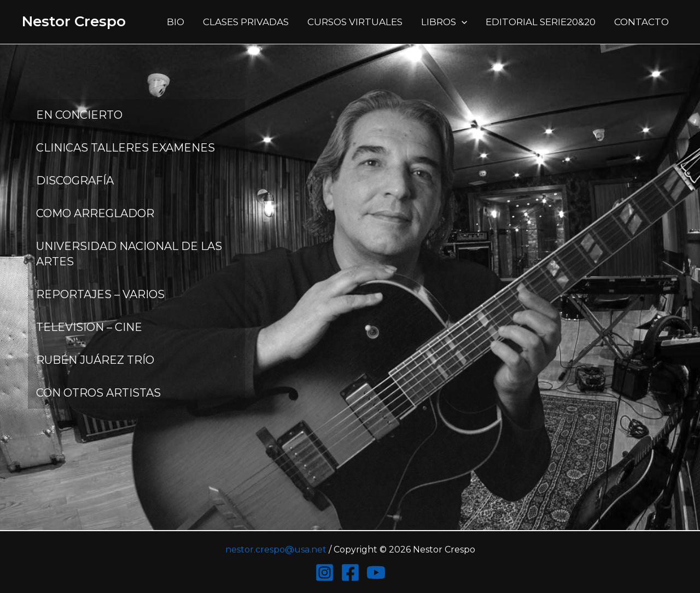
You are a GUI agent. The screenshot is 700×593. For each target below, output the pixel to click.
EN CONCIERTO (79, 115)
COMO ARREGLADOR (95, 213)
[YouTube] (376, 572)
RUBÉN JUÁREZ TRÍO (95, 360)
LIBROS (444, 22)
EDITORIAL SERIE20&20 (541, 22)
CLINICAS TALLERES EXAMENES (126, 148)
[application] (462, 22)
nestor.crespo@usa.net (276, 550)
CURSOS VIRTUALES (355, 22)
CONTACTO (641, 22)
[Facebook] (350, 572)
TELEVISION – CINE (89, 327)
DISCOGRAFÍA (75, 181)
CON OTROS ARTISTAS (98, 393)
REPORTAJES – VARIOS (100, 294)
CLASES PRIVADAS (246, 22)
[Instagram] (325, 572)
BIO (176, 22)
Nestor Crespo (74, 21)
